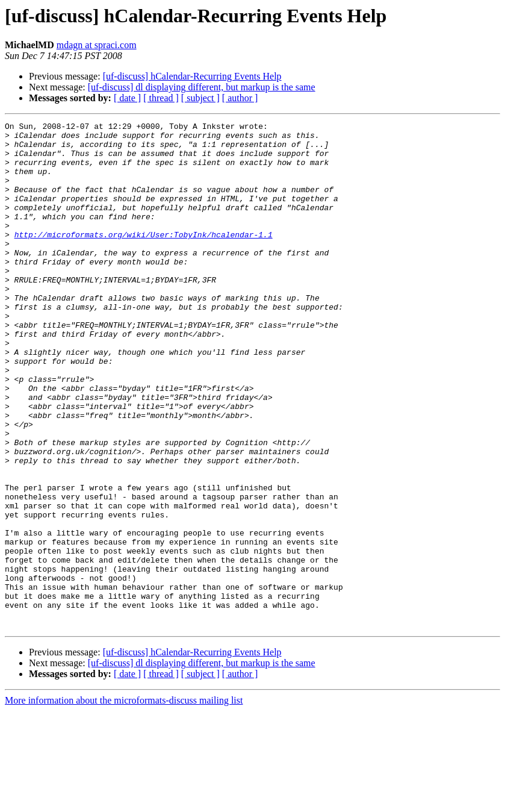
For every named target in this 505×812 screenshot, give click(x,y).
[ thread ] (161, 98)
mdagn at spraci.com (97, 45)
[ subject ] (200, 98)
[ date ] (127, 98)
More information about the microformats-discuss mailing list (124, 801)
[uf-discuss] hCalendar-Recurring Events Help (192, 76)
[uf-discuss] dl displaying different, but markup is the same (202, 87)
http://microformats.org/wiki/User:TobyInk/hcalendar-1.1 (144, 258)
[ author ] (240, 98)
